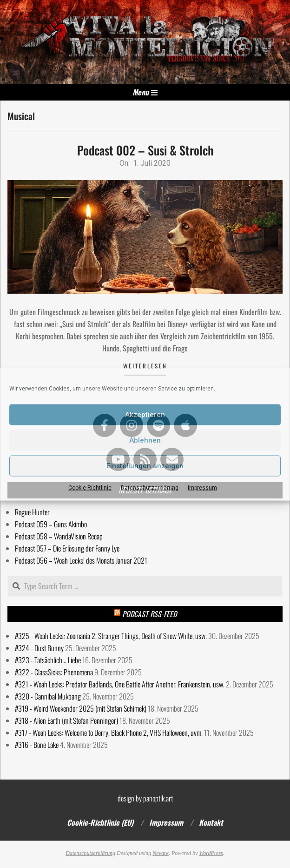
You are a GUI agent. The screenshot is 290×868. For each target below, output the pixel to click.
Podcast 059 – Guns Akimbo (51, 524)
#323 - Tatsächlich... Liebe (48, 660)
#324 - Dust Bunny (39, 648)
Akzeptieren (145, 415)
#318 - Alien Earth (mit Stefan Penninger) (66, 720)
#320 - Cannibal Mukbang (48, 696)
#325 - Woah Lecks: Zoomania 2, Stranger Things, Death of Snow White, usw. (111, 636)
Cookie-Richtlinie (90, 487)
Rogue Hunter (32, 512)
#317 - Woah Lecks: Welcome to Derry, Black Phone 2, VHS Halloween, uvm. (109, 733)
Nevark (161, 853)
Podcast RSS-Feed (149, 614)
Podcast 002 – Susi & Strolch (145, 150)
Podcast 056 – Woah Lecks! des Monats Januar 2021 (81, 560)
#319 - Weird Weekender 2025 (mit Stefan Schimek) (81, 708)
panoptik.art (158, 798)
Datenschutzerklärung (150, 487)
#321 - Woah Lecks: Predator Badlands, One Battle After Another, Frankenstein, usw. (120, 684)
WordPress (211, 853)
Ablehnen (145, 440)
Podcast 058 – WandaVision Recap (59, 536)
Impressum (202, 487)
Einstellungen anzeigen (145, 466)
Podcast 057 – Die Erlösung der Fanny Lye (67, 548)
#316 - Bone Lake (37, 745)
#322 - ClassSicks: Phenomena (54, 672)
